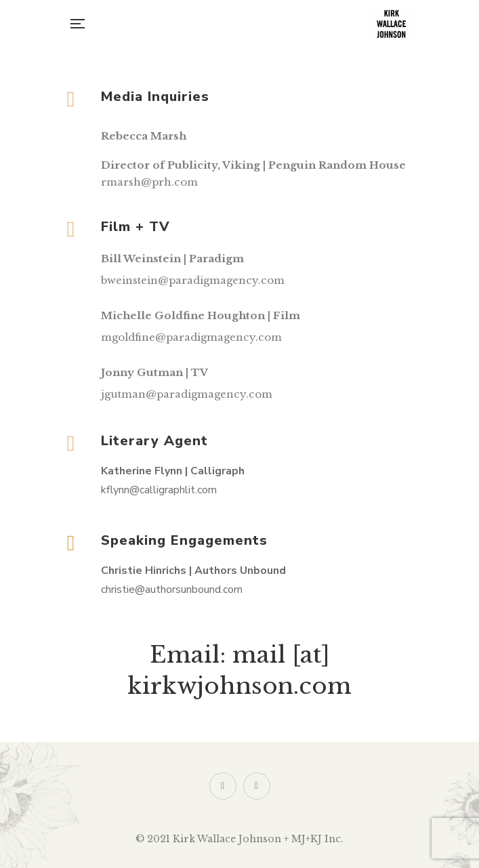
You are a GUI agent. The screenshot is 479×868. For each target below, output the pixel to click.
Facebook (256, 786)
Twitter (223, 786)
